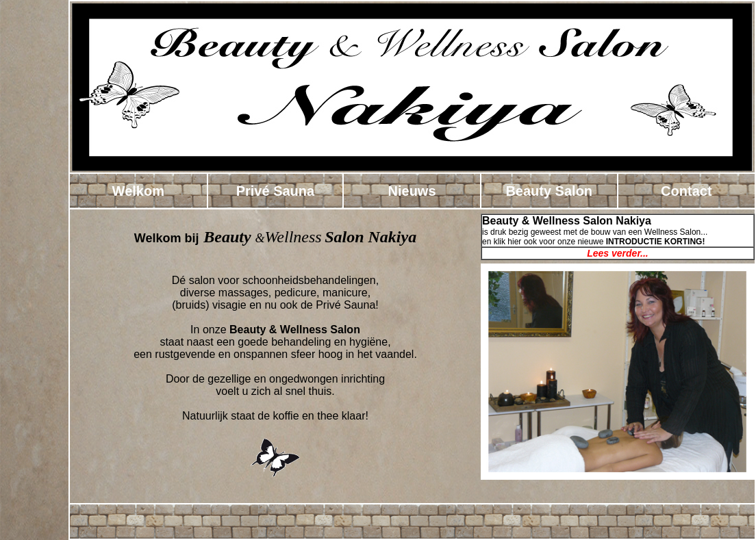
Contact (686, 191)
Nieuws (412, 191)
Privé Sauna (276, 191)
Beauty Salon (549, 191)
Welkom (138, 191)
